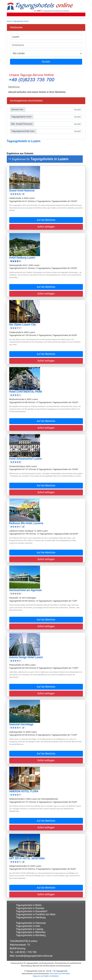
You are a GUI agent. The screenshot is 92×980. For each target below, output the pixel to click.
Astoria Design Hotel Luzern (26, 657)
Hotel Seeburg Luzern (22, 258)
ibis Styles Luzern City (23, 325)
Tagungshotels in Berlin (29, 905)
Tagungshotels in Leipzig (30, 929)
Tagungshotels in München (31, 932)
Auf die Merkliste (46, 220)
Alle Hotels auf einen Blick (60, 974)
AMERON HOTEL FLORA (24, 791)
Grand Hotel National (22, 191)
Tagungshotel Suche (21, 21)
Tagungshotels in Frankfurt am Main (36, 914)
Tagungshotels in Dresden (30, 908)
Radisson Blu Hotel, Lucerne (26, 523)
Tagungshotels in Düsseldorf (32, 911)
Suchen (46, 62)
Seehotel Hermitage (21, 724)
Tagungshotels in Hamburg (31, 917)
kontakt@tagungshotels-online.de (34, 956)
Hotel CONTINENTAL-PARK (26, 392)
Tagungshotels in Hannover (31, 923)
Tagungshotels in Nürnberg (31, 935)
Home (9, 21)
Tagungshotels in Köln (28, 926)
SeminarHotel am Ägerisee (26, 590)
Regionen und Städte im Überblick (46, 976)
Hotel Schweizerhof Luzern (26, 459)
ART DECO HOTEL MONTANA (27, 858)
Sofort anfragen (46, 227)
